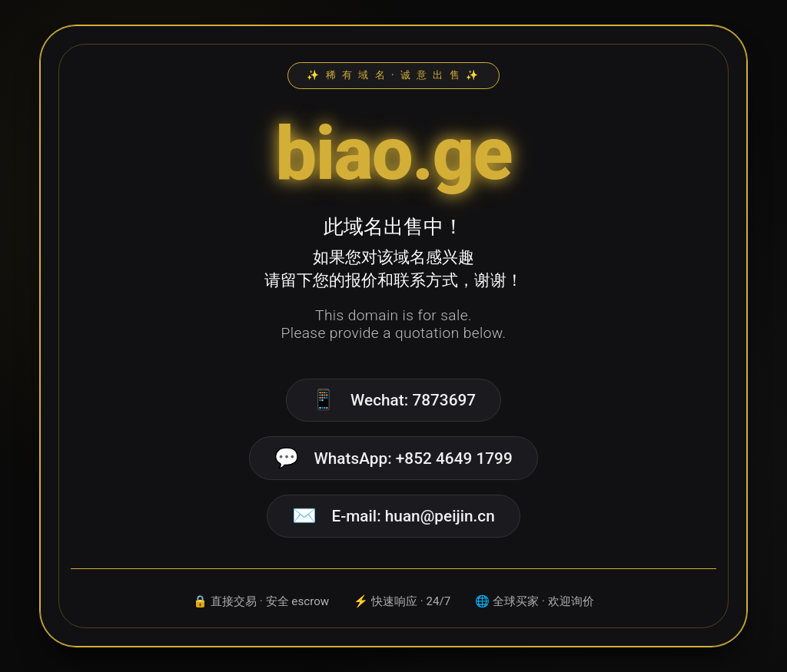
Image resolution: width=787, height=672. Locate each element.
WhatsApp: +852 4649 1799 (413, 458)
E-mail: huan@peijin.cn (413, 516)
